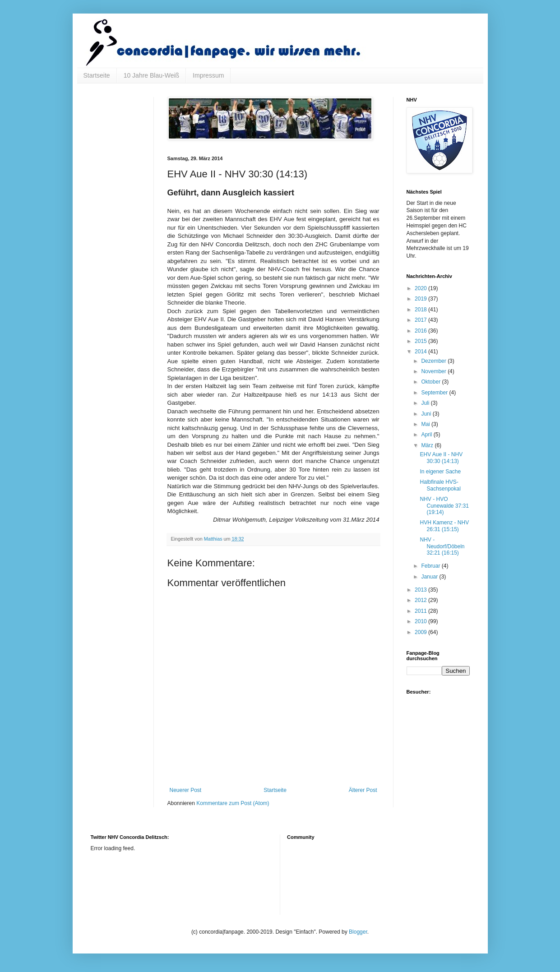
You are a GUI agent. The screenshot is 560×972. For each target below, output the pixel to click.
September (435, 393)
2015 (421, 341)
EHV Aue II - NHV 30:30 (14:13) (441, 458)
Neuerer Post (186, 790)
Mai (426, 424)
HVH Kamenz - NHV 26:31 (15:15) (444, 526)
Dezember (434, 361)
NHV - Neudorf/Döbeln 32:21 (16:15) (442, 546)
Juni (427, 414)
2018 (421, 310)
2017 (421, 320)
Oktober (431, 382)
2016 (421, 331)
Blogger (358, 932)
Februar (431, 566)
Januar (430, 577)
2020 (421, 288)
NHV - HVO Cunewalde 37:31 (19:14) (444, 506)
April (427, 435)
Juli (426, 403)
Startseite (97, 75)
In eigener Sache (440, 472)
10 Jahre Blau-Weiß (151, 75)
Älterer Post (363, 790)
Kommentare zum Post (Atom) (233, 803)
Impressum (208, 75)
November (434, 371)
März (428, 445)
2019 (421, 299)
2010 (421, 621)
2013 (421, 590)
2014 (421, 352)
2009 (421, 632)
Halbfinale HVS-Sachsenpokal (440, 485)
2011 (421, 611)
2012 (421, 600)
